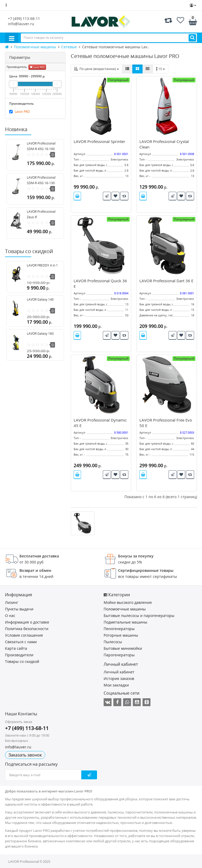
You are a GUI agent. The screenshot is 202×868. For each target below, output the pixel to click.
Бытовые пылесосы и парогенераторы (139, 616)
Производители (19, 655)
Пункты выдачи (19, 609)
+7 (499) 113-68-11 (24, 18)
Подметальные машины (125, 622)
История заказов (119, 678)
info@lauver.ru (21, 24)
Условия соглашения (24, 635)
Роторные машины (121, 635)
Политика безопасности (27, 629)
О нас (10, 616)
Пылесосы (113, 642)
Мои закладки (116, 685)
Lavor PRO (37, 67)
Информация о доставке (27, 622)
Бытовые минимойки (123, 648)
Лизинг (12, 602)
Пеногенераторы (119, 629)
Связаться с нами (21, 642)
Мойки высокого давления (128, 602)
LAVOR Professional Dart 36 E (166, 281)
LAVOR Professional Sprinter (99, 141)
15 (160, 69)
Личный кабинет (119, 672)
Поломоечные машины (125, 609)
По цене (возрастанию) (97, 69)
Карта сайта (16, 648)
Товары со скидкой (22, 661)
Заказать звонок (25, 755)
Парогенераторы (119, 655)
